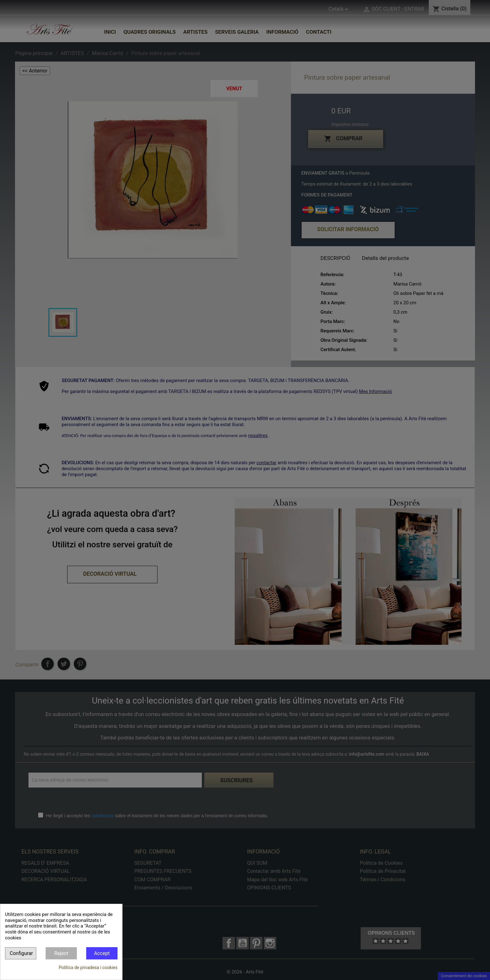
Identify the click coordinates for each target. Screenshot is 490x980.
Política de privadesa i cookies (88, 968)
